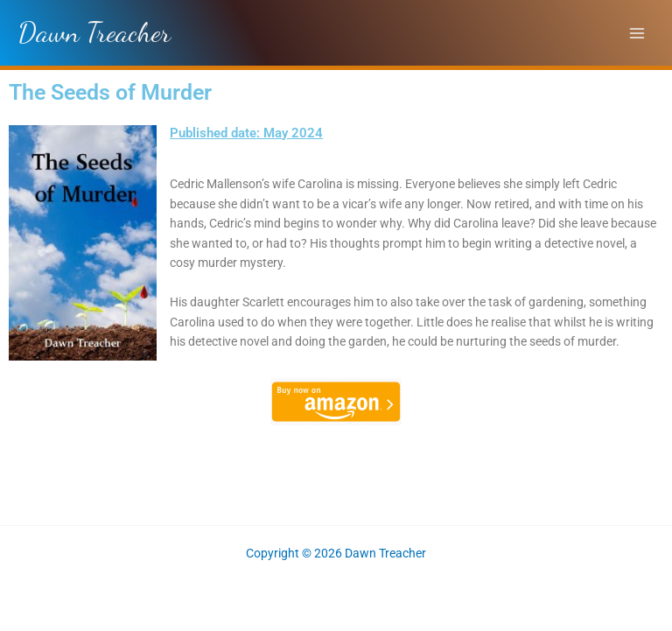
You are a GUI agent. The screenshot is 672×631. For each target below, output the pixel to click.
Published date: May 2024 (246, 133)
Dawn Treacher (94, 32)
